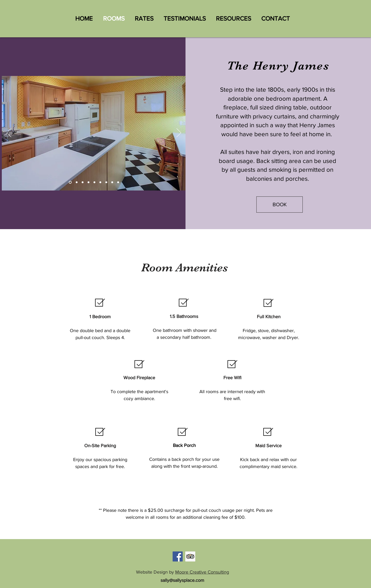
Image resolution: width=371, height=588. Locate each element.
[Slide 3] (100, 182)
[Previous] (9, 133)
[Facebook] (178, 556)
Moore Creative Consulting (202, 572)
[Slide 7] (77, 182)
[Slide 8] (83, 182)
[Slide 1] (70, 182)
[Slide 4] (106, 182)
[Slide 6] (118, 182)
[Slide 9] (88, 182)
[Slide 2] (94, 182)
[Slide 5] (112, 182)
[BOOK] (280, 205)
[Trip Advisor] (190, 556)
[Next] (179, 133)
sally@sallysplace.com (182, 580)
